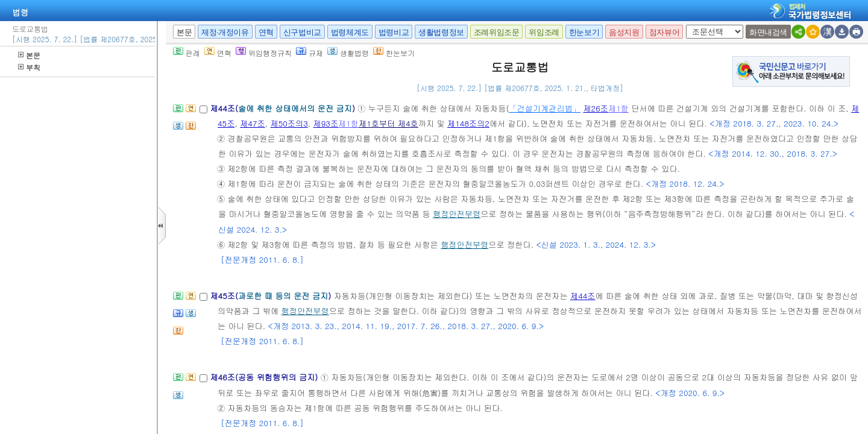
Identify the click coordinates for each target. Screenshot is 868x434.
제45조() (272, 296)
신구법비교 (302, 32)
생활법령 (348, 53)
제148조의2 (468, 123)
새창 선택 (690, 25)
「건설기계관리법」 (545, 108)
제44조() (284, 108)
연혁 (266, 32)
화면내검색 (768, 32)
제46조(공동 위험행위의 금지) (265, 377)
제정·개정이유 (225, 32)
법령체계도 (350, 32)
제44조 (583, 296)
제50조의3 (289, 123)
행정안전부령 (457, 214)
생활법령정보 (441, 32)
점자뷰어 (664, 32)
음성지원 (624, 32)
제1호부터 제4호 (388, 123)
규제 (310, 53)
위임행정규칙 (264, 53)
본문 (29, 55)
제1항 (618, 108)
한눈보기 (584, 32)
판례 (187, 53)
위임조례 (544, 32)
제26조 (596, 108)
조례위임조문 (497, 32)
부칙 (29, 67)
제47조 (253, 123)
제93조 (326, 123)
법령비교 (394, 32)
